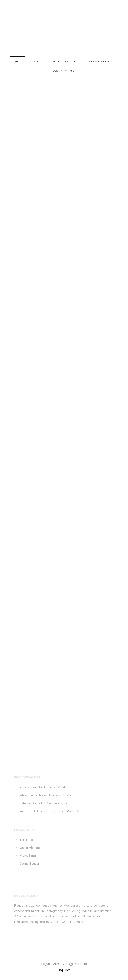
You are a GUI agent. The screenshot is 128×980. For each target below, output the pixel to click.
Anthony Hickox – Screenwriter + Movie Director (53, 811)
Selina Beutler (30, 863)
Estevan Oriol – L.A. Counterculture (44, 803)
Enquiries (64, 970)
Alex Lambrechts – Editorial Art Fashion (47, 795)
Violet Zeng (28, 856)
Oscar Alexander (32, 848)
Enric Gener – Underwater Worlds (43, 787)
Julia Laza (26, 840)
